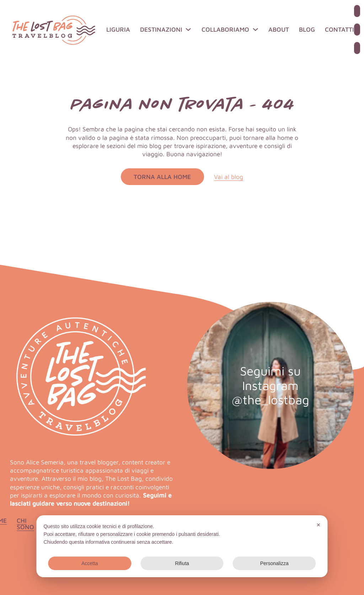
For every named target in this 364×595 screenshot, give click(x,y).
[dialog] (182, 546)
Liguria (118, 29)
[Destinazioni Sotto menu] (188, 29)
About (279, 29)
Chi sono (25, 524)
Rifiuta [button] (182, 563)
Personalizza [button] (274, 563)
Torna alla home (162, 177)
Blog (307, 29)
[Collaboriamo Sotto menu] (255, 29)
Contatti (339, 29)
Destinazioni (161, 29)
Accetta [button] (90, 563)
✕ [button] (318, 525)
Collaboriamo (225, 29)
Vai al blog (229, 177)
